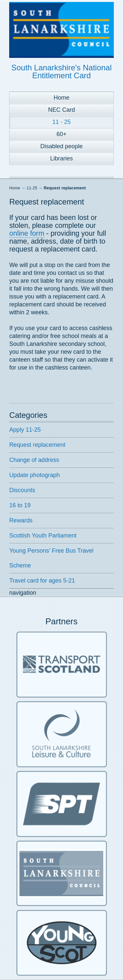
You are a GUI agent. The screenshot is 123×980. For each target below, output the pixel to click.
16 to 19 (20, 505)
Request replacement (65, 188)
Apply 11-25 (25, 430)
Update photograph (34, 475)
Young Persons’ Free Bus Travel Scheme (51, 558)
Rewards (21, 520)
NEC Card (61, 110)
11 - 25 (61, 122)
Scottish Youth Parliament (43, 536)
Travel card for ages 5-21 (42, 581)
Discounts (22, 490)
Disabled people (61, 146)
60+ (61, 134)
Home (61, 98)
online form (27, 233)
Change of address (34, 460)
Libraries (61, 158)
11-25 (32, 188)
